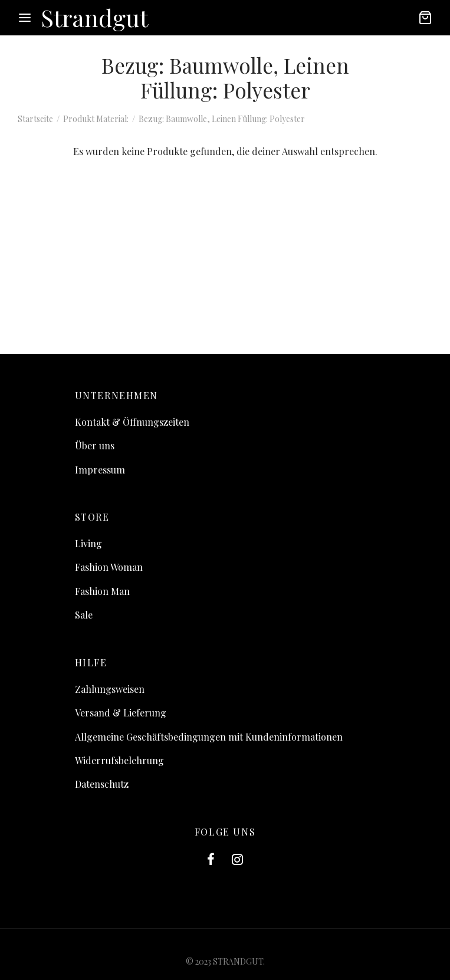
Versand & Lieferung (121, 713)
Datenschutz (102, 784)
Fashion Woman (109, 567)
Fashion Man (102, 591)
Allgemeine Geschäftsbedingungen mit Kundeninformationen (209, 737)
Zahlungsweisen (110, 689)
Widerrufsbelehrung (119, 760)
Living (88, 543)
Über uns (95, 445)
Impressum (100, 470)
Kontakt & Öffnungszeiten (132, 422)
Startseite (35, 119)
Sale (84, 615)
